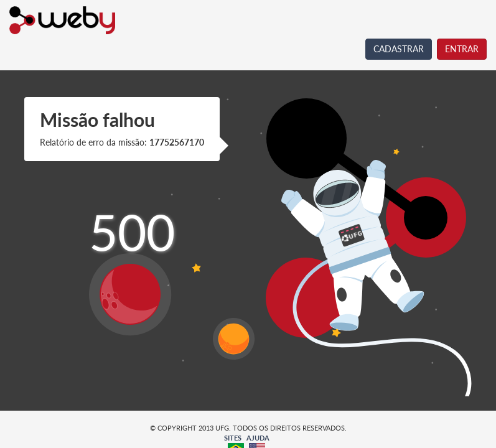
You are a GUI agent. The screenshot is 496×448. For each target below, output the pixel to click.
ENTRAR (462, 49)
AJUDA (258, 438)
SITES (233, 438)
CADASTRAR (399, 49)
